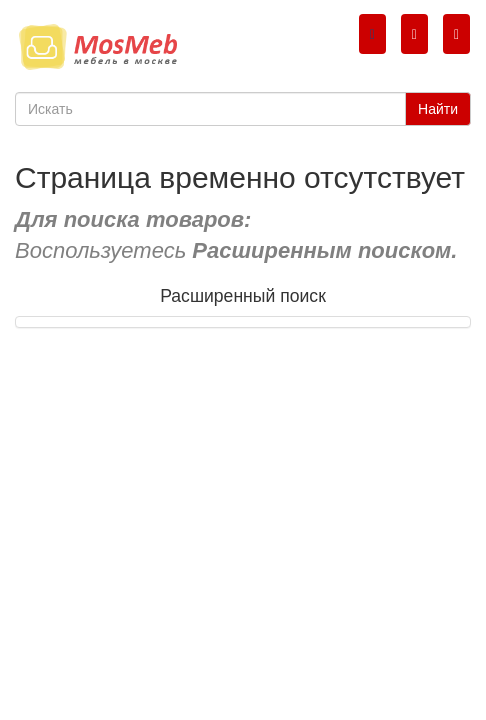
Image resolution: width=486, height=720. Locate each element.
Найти (438, 109)
